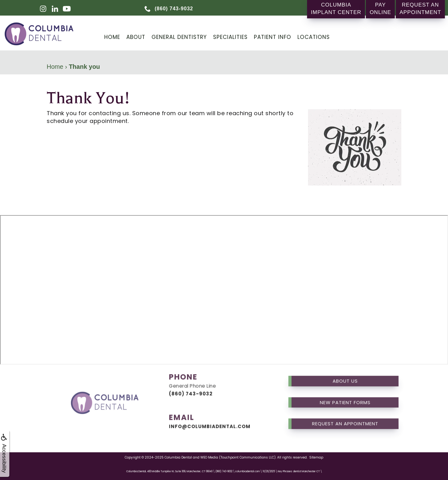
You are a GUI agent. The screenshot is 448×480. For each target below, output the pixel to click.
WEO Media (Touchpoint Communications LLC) (238, 457)
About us (345, 374)
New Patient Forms (345, 395)
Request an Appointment (345, 417)
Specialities (230, 37)
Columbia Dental (178, 457)
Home (112, 37)
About (136, 37)
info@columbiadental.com (210, 419)
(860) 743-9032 (191, 387)
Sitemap (316, 457)
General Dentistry (179, 37)
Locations (314, 37)
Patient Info (273, 37)
